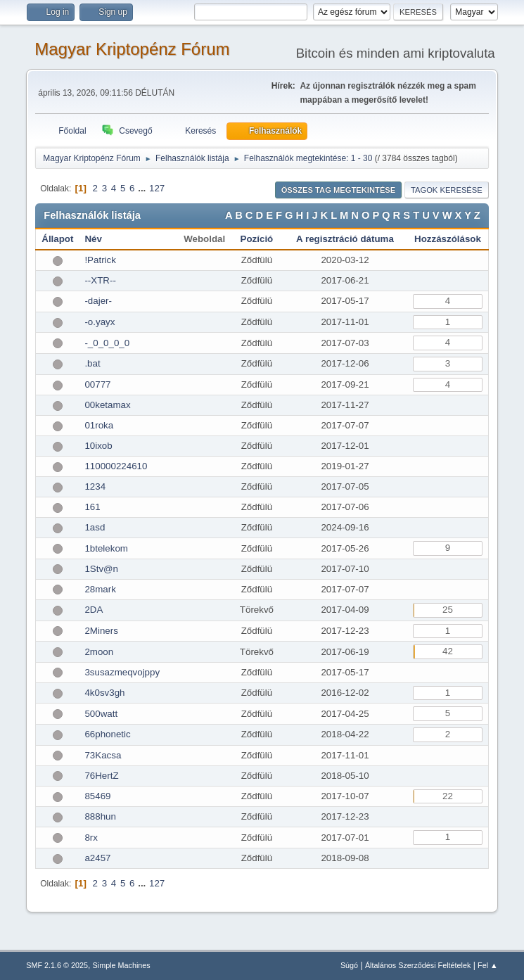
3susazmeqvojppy (122, 672)
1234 (95, 486)
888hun (100, 816)
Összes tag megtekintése (339, 190)
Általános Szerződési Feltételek (418, 965)
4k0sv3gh (104, 693)
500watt (101, 714)
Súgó (349, 965)
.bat (92, 363)
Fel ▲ (488, 965)
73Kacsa (103, 755)
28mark (100, 589)
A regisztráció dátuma (345, 239)
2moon (99, 652)
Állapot (57, 239)
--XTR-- (100, 280)
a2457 (97, 858)
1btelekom (106, 548)
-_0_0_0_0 (107, 343)
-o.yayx (100, 322)
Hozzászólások (448, 239)
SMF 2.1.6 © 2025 (57, 965)
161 (92, 507)
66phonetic (107, 734)
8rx (91, 838)
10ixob (98, 446)
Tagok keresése (447, 190)
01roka (99, 425)
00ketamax (107, 405)
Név (93, 239)
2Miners (101, 631)
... (143, 188)
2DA (94, 610)
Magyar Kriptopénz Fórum (132, 49)
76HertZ (101, 776)
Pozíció (257, 239)
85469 (97, 796)
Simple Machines (122, 965)
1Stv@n (101, 569)
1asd (95, 527)
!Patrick (100, 260)
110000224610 (116, 466)
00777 (97, 384)
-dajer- (98, 301)
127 (157, 188)
